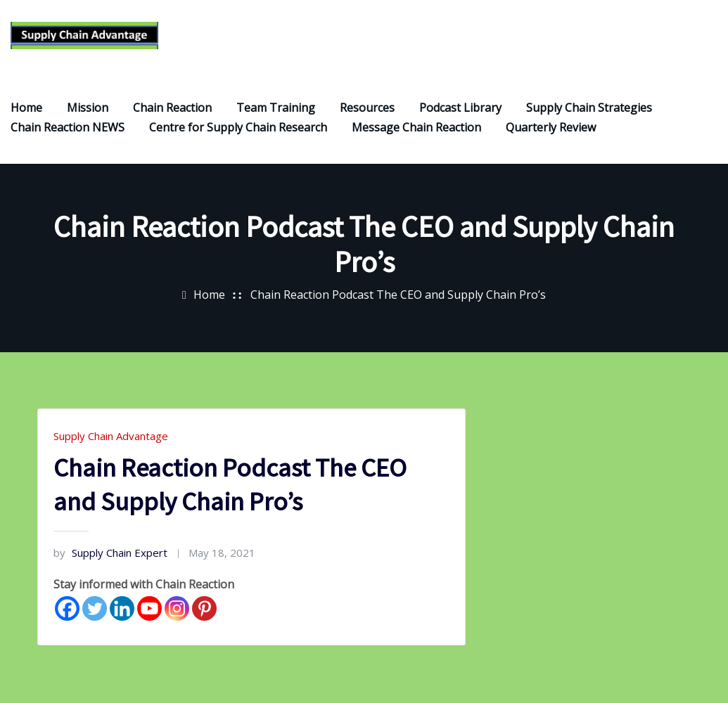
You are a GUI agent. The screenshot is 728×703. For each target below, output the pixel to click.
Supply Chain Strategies (589, 109)
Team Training (276, 109)
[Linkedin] (122, 610)
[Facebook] (67, 610)
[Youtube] (149, 610)
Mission (88, 109)
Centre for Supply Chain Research (238, 129)
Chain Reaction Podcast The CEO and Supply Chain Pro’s (398, 297)
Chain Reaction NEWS (68, 129)
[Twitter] (95, 610)
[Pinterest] (204, 610)
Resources (367, 109)
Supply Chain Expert (110, 554)
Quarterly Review (551, 129)
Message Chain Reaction (416, 129)
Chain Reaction (172, 109)
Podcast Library (460, 109)
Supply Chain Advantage (111, 437)
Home (26, 109)
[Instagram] (177, 610)
